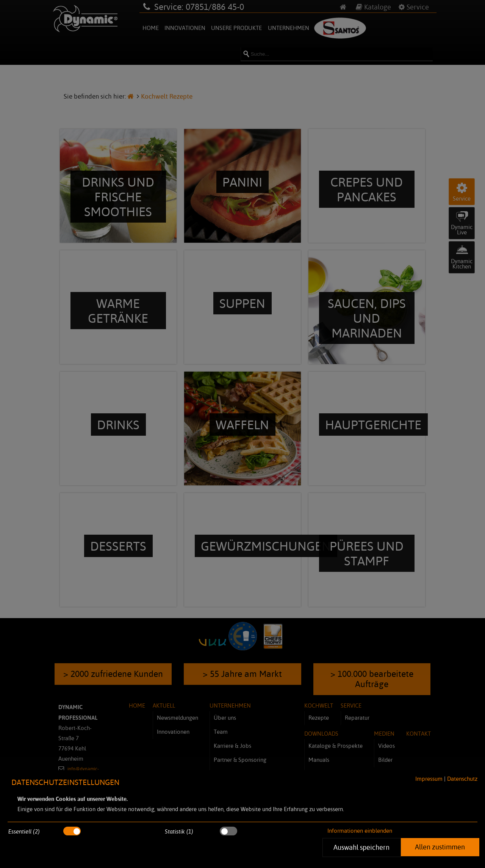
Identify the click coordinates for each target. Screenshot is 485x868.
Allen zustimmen (440, 847)
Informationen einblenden (360, 831)
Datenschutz (462, 779)
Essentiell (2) (24, 831)
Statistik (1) (179, 831)
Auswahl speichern (362, 847)
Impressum (429, 779)
